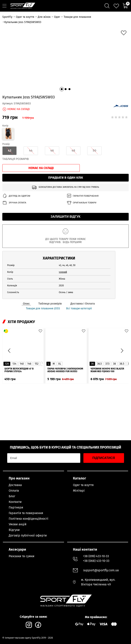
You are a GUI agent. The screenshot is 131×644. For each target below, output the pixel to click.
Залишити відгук (66, 217)
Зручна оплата (14, 203)
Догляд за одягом (16, 196)
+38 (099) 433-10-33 (96, 556)
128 (7, 364)
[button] (62, 89)
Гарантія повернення (83, 196)
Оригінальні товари (81, 203)
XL (60, 364)
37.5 (107, 364)
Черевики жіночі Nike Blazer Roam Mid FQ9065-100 (107, 370)
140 (22, 364)
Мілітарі (79, 491)
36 (92, 364)
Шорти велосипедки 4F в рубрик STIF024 (19, 370)
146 (29, 364)
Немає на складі (41, 168)
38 (114, 364)
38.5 (122, 364)
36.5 (99, 364)
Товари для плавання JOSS (43, 309)
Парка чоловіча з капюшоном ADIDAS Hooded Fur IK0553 (65, 370)
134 (14, 364)
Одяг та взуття (83, 485)
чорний (63, 272)
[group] (65, 60)
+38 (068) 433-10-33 (96, 561)
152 (37, 364)
